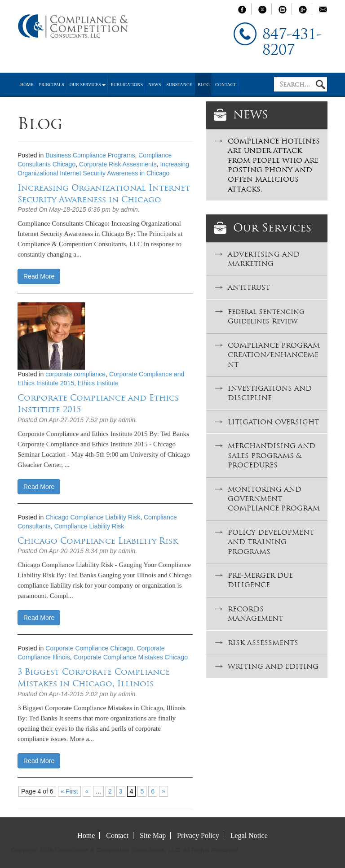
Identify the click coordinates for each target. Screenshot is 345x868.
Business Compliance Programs (90, 155)
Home (27, 85)
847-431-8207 (292, 42)
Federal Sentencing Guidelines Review (266, 316)
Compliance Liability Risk (89, 526)
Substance (179, 85)
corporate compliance (75, 374)
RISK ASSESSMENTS (263, 643)
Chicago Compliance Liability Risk (93, 517)
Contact (226, 85)
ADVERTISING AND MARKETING (264, 259)
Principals (51, 85)
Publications (127, 85)
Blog (204, 85)
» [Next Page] (164, 791)
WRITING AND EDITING (273, 666)
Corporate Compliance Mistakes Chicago (131, 657)
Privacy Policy (198, 835)
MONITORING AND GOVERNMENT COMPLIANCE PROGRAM (274, 499)
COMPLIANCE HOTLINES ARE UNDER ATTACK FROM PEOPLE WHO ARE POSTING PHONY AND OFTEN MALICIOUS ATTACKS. (274, 165)
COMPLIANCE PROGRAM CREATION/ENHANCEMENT (274, 355)
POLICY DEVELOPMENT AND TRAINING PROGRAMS (271, 542)
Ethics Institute (98, 383)
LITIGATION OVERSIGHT (273, 422)
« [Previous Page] (87, 791)
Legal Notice (249, 835)
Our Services (88, 85)
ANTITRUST (249, 287)
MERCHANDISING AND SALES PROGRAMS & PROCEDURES (272, 455)
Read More (39, 276)
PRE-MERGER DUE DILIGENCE (260, 580)
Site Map (153, 835)
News (155, 85)
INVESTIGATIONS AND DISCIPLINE (270, 393)
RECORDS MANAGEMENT (255, 614)
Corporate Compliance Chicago (89, 648)
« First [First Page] (69, 791)
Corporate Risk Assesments (118, 164)
